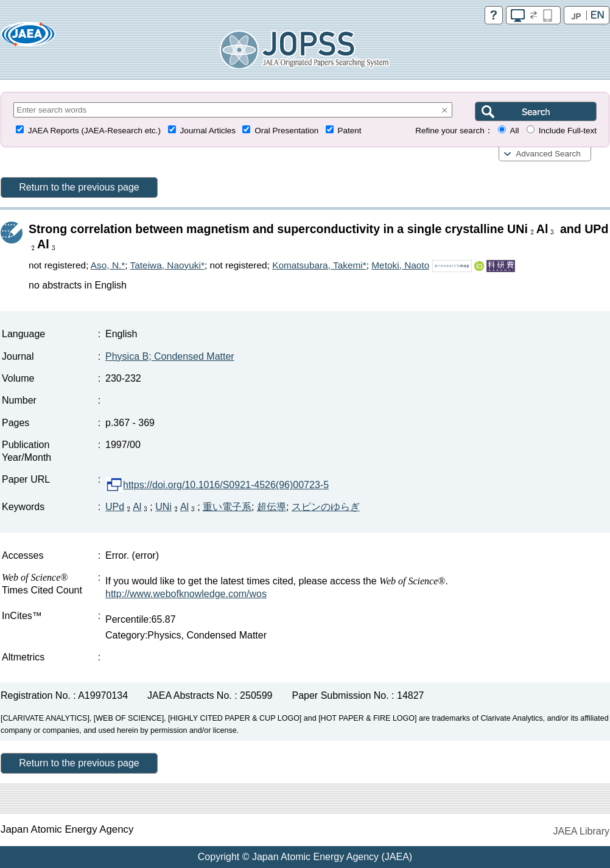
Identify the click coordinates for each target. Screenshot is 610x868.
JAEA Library (581, 831)
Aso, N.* (108, 265)
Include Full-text (568, 131)
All (514, 131)
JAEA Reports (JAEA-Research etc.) (94, 131)
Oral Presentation (286, 131)
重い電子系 (227, 507)
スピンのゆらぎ (326, 507)
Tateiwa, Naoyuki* (167, 265)
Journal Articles (208, 131)
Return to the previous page (79, 187)
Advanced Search (548, 154)
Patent (350, 131)
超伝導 (272, 507)
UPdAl (128, 507)
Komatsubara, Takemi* (319, 265)
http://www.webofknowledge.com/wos (186, 594)
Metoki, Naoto (400, 265)
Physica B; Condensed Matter (170, 356)
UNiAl (176, 507)
